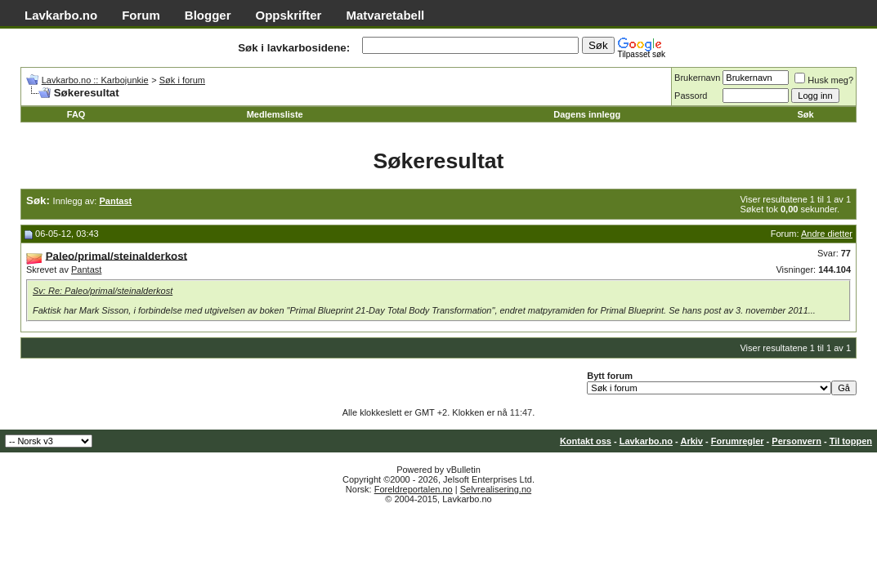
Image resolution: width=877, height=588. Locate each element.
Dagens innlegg (587, 114)
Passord (691, 96)
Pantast (86, 269)
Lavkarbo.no (61, 15)
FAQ (76, 114)
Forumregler (738, 441)
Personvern (796, 441)
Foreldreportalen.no (414, 489)
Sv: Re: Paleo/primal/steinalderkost (103, 291)
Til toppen (851, 441)
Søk (806, 114)
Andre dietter (827, 234)
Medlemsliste (275, 114)
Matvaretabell (385, 15)
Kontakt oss (586, 441)
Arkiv (691, 441)
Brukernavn (697, 78)
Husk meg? (824, 80)
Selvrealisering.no (496, 489)
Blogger (208, 15)
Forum (141, 15)
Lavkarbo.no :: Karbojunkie (95, 80)
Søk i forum (182, 80)
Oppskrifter (289, 15)
